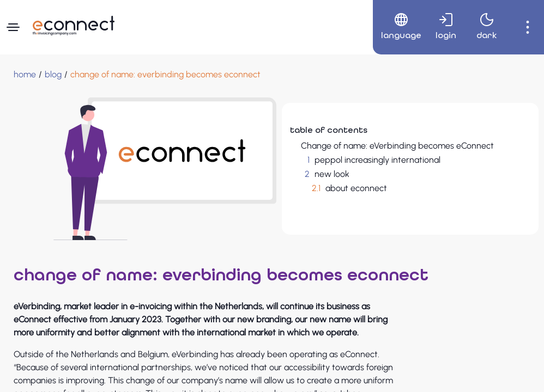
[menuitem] (397, 27)
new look (332, 174)
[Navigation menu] (13, 27)
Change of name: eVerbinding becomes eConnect (397, 146)
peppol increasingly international (377, 160)
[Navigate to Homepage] (74, 26)
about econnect (356, 188)
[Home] (25, 75)
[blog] (53, 75)
